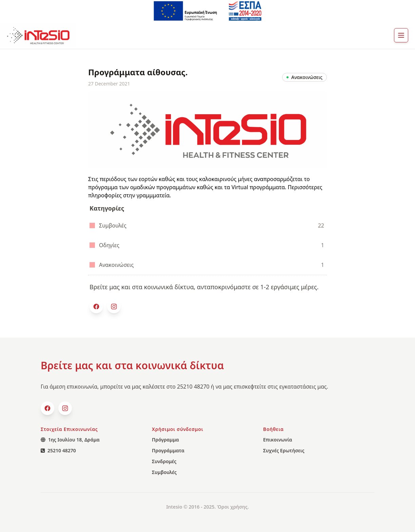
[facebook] (96, 307)
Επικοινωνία (278, 440)
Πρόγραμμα (165, 440)
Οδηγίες (207, 245)
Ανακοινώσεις (207, 265)
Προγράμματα (168, 450)
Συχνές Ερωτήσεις (284, 450)
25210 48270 (58, 450)
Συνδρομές (164, 461)
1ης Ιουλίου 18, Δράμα (70, 440)
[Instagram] (114, 307)
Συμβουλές (207, 225)
